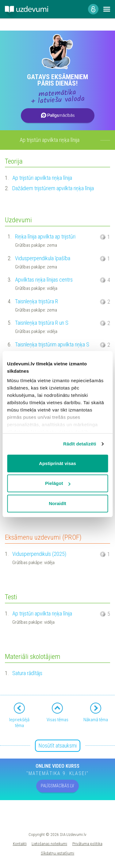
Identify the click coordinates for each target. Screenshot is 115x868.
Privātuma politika (87, 844)
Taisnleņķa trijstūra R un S (42, 323)
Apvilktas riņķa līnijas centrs (44, 280)
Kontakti (20, 844)
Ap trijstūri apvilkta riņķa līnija (42, 178)
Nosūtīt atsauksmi (58, 746)
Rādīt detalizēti (80, 444)
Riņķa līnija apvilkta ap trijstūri (45, 236)
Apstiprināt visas (57, 463)
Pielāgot (58, 483)
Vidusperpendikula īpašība (43, 258)
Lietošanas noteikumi (49, 844)
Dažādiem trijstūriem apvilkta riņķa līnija (53, 188)
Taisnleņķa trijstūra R (36, 301)
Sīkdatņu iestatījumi (57, 853)
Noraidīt (57, 503)
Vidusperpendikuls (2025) (39, 554)
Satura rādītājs (27, 673)
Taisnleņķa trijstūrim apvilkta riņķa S (52, 344)
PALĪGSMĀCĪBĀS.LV (57, 786)
